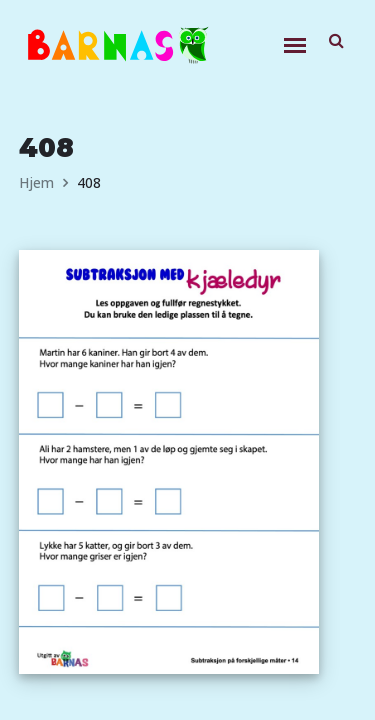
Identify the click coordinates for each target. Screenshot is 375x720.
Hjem (36, 182)
